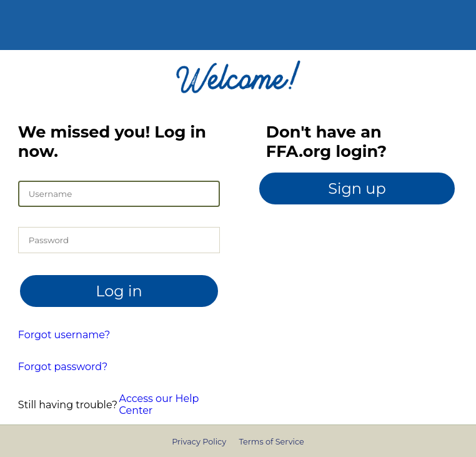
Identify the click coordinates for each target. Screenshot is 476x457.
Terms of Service (271, 442)
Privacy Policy (199, 442)
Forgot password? (63, 367)
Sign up (357, 188)
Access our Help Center (159, 404)
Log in (119, 291)
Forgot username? (64, 335)
